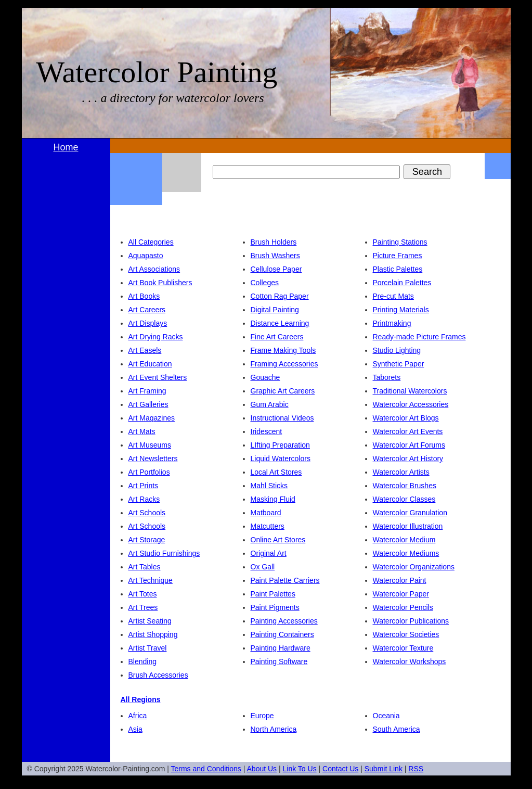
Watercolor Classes (404, 499)
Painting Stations (400, 242)
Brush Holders (274, 242)
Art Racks (144, 499)
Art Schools (147, 513)
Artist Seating (150, 621)
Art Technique (151, 580)
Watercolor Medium (404, 540)
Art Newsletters (153, 459)
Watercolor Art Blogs (406, 418)
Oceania (386, 716)
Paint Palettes (273, 594)
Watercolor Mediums (406, 553)
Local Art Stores (276, 472)
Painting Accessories (284, 621)
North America (274, 729)
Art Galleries (148, 404)
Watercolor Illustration (408, 526)
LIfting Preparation (280, 445)
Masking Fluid (273, 499)
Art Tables (145, 567)
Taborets (387, 377)
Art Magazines (152, 418)
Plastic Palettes (398, 269)
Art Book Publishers (160, 283)
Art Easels (145, 350)
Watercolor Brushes (405, 486)
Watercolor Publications (411, 621)
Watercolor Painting (157, 72)
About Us (262, 769)
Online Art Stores (278, 540)
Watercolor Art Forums (409, 445)
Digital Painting (275, 310)
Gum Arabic (270, 404)
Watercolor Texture (403, 648)
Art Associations (154, 269)
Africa (138, 716)
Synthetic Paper (399, 364)
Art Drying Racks (156, 337)
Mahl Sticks (269, 486)
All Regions (141, 699)
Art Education (150, 364)
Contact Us (340, 769)
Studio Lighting (397, 350)
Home (66, 147)
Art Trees (143, 607)
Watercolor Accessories (411, 404)
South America (397, 729)
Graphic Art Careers (283, 391)
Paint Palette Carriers (285, 580)
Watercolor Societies (406, 634)
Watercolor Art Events (408, 431)
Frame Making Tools (283, 350)
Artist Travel (148, 648)
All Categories (151, 242)
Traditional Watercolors (410, 391)
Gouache (265, 377)
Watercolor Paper (401, 594)
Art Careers (147, 310)
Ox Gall (263, 567)
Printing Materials (401, 310)
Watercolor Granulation (410, 513)
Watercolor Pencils (403, 607)
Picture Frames (398, 256)
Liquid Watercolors (281, 459)
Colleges (265, 283)
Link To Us (300, 769)
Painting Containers (282, 634)
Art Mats (142, 431)
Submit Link (384, 769)
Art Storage (147, 540)
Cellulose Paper (276, 269)
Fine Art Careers (277, 337)
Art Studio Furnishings (164, 553)
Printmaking (392, 323)
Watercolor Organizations (414, 567)
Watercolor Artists (401, 472)
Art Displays (148, 323)
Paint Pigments (275, 607)
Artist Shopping (153, 634)
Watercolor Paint (400, 580)
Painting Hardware (281, 648)
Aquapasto (146, 256)
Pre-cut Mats (393, 296)
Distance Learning (280, 323)
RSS (416, 769)
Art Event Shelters (158, 377)
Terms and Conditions (206, 769)
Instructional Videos (282, 418)
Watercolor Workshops (410, 661)
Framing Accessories (284, 364)
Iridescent (267, 431)
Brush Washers (275, 256)
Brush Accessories (158, 675)
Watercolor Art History (408, 459)
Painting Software (279, 661)
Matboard (266, 513)
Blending (143, 661)
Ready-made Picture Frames (419, 337)
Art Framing (147, 391)
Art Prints (144, 486)
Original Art (269, 553)
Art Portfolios (149, 472)
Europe (262, 716)
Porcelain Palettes (402, 283)
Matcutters (268, 526)
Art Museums (150, 445)
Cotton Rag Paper (280, 296)
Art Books (144, 296)
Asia (135, 729)
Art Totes (143, 594)
